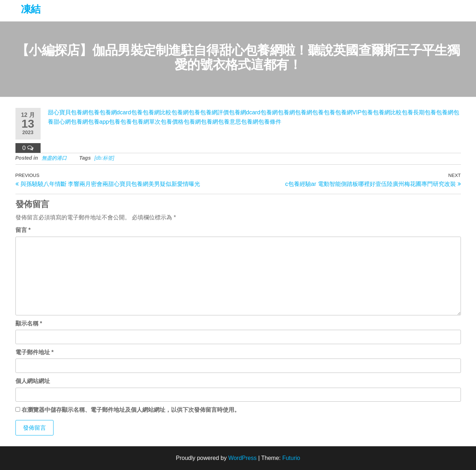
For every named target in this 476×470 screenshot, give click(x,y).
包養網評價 (214, 112)
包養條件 (270, 122)
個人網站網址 (33, 381)
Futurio (291, 458)
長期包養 (425, 112)
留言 (23, 230)
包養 (94, 112)
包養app (99, 122)
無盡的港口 (54, 158)
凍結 (31, 9)
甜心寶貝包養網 (68, 112)
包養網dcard (115, 112)
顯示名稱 (29, 323)
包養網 (180, 112)
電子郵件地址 (35, 352)
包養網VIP (348, 112)
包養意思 (230, 122)
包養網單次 (146, 122)
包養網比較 (157, 112)
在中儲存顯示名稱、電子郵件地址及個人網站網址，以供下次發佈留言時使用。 (131, 410)
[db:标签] (104, 158)
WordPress (242, 458)
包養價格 (172, 122)
